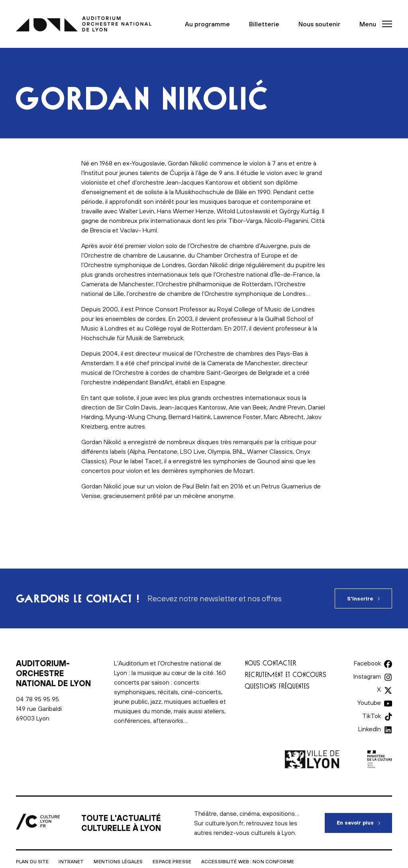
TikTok (372, 716)
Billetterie (264, 24)
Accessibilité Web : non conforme (248, 862)
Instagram (367, 676)
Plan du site (32, 862)
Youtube (369, 703)
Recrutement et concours (285, 674)
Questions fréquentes (277, 686)
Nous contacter (271, 663)
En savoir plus (364, 819)
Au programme (207, 24)
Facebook (367, 663)
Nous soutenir (319, 24)
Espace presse (172, 862)
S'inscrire (360, 599)
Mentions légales (118, 862)
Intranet (71, 862)
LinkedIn (370, 729)
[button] (373, 24)
